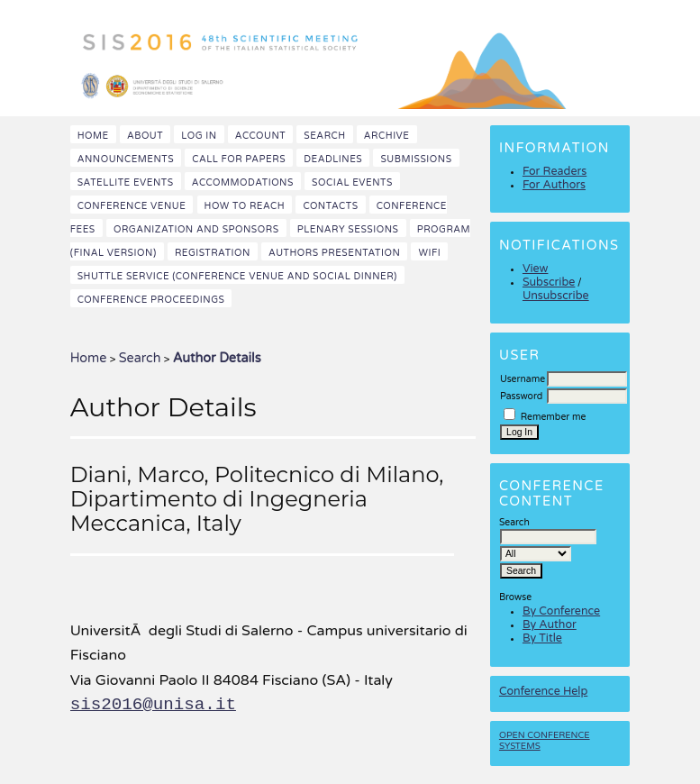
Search (324, 136)
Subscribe (549, 283)
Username (523, 379)
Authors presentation (334, 253)
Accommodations (243, 182)
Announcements (126, 159)
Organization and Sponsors (196, 229)
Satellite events (126, 182)
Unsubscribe (556, 296)
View (536, 269)
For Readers (555, 172)
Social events (352, 182)
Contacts (330, 206)
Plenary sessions (348, 229)
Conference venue (132, 206)
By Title (542, 638)
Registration (213, 253)
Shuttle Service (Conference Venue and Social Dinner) (237, 276)
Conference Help (543, 692)
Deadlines (333, 159)
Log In (199, 136)
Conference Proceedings (151, 300)
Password (521, 396)
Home (93, 136)
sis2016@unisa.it (153, 705)
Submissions (416, 159)
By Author (550, 625)
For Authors (554, 185)
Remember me (554, 417)
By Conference (561, 611)
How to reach (245, 206)
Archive (387, 136)
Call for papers (239, 159)
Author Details (217, 358)
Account (260, 136)
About (145, 136)
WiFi (429, 253)
